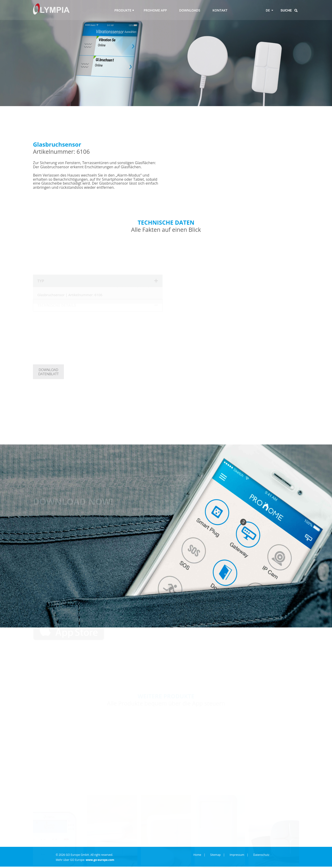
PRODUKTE (123, 10)
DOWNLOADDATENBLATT (48, 372)
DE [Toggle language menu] (268, 10)
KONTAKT (220, 10)
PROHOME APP (155, 10)
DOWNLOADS (190, 10)
